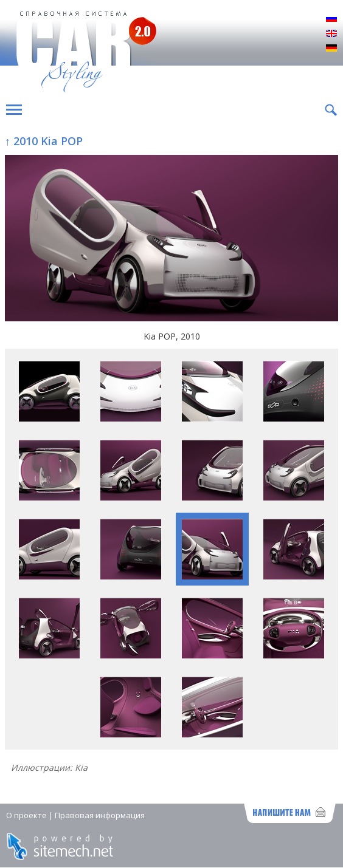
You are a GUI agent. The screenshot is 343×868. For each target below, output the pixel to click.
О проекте (26, 815)
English (331, 34)
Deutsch (331, 49)
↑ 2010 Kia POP (44, 141)
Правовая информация (100, 815)
